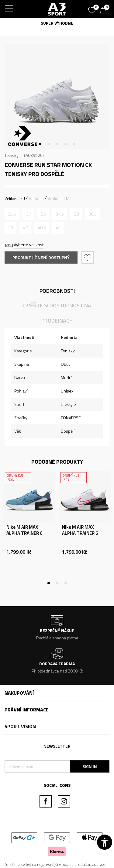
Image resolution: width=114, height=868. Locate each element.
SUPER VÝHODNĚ (57, 23)
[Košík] (105, 11)
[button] (88, 258)
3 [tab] (57, 144)
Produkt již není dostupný (41, 257)
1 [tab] (40, 144)
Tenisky (12, 155)
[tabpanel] (57, 97)
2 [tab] (49, 144)
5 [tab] (74, 144)
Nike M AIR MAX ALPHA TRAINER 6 (24, 530)
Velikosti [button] (36, 199)
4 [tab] (66, 144)
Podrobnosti (57, 291)
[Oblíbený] (93, 8)
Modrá (67, 377)
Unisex (67, 391)
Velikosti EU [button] (15, 199)
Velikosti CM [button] (59, 199)
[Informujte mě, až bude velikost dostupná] (12, 214)
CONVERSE (71, 418)
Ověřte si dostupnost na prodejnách (57, 313)
